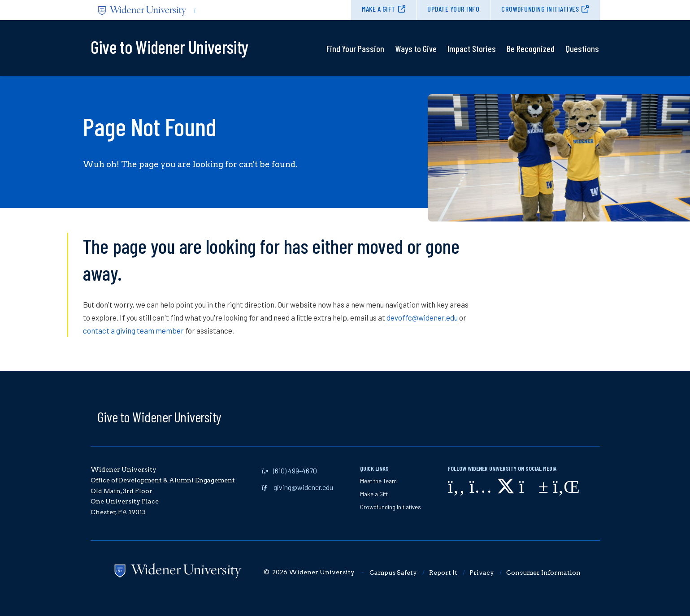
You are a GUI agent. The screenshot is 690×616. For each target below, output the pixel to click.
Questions (582, 48)
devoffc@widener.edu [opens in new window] (422, 317)
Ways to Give (416, 48)
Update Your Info (453, 9)
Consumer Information (543, 573)
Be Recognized (531, 48)
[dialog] (663, 589)
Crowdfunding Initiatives (540, 9)
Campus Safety (393, 573)
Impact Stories (472, 48)
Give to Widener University (159, 416)
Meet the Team (378, 481)
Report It (443, 573)
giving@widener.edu (303, 487)
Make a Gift (379, 9)
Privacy (482, 573)
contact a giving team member (133, 330)
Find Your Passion (355, 48)
